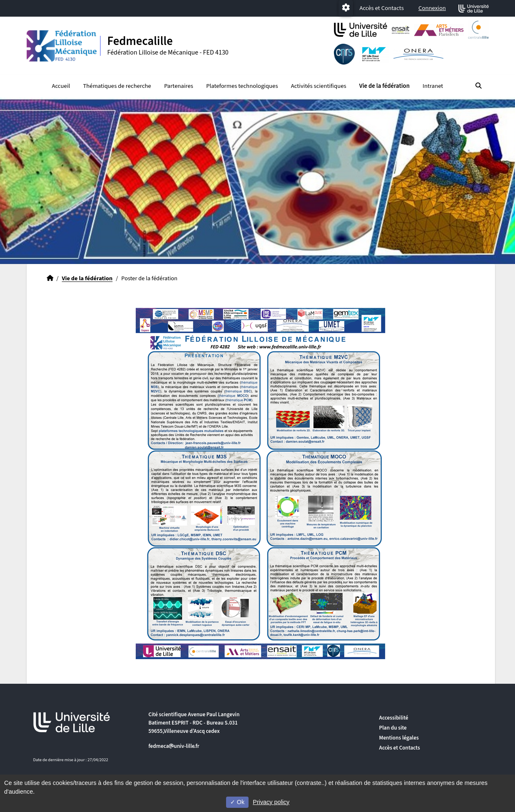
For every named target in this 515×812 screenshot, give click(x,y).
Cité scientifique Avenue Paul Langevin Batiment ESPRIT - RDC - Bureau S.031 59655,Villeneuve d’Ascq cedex (194, 723)
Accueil (61, 86)
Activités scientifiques (319, 86)
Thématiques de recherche (117, 86)
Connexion (432, 8)
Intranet (433, 86)
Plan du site (393, 728)
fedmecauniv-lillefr (174, 746)
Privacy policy (271, 802)
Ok (237, 802)
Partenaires (179, 86)
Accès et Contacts (381, 8)
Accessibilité (394, 718)
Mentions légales (399, 738)
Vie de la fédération (384, 86)
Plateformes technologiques (242, 86)
